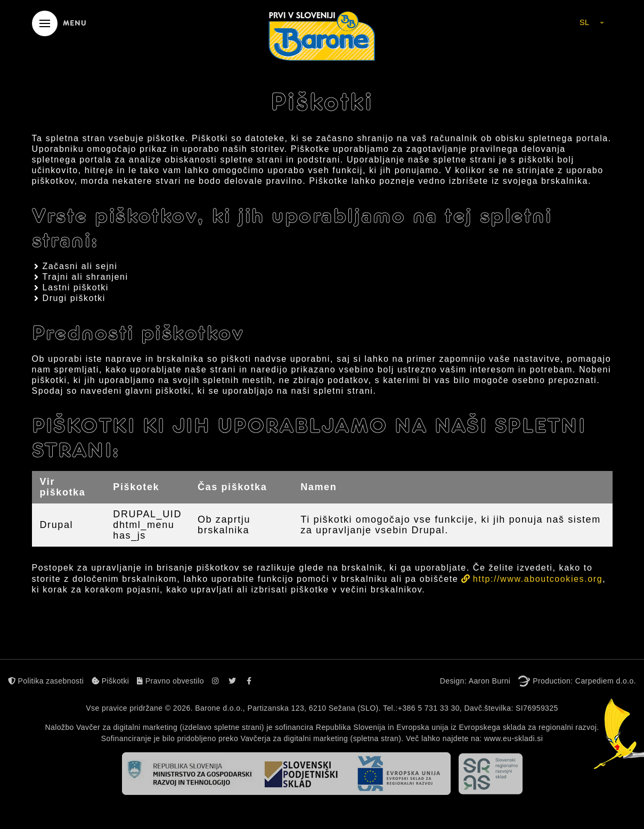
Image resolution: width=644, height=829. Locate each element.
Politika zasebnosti (46, 681)
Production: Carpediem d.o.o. (584, 681)
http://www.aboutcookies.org (538, 579)
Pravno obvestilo (170, 681)
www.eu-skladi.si (513, 738)
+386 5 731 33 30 (429, 708)
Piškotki (110, 681)
